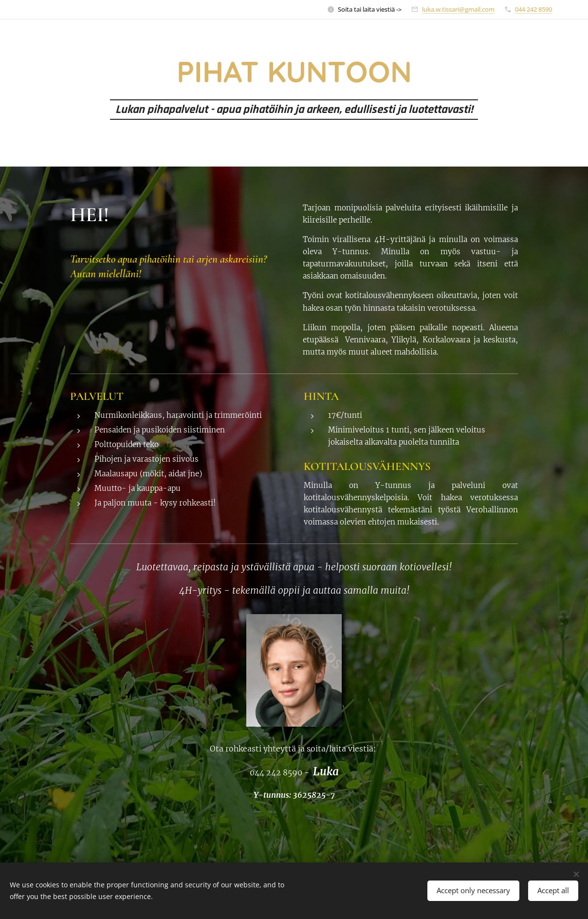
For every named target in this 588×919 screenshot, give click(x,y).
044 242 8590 (533, 9)
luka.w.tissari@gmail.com (458, 9)
